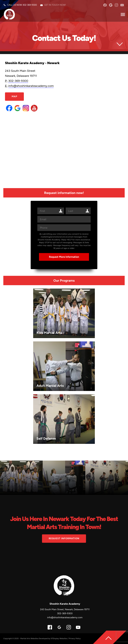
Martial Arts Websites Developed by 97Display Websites (44, 639)
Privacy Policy (75, 639)
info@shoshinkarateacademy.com (31, 86)
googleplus (111, 5)
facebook (105, 5)
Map (14, 96)
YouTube (122, 5)
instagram (116, 5)
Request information (64, 538)
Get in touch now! (55, 5)
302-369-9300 (30, 5)
